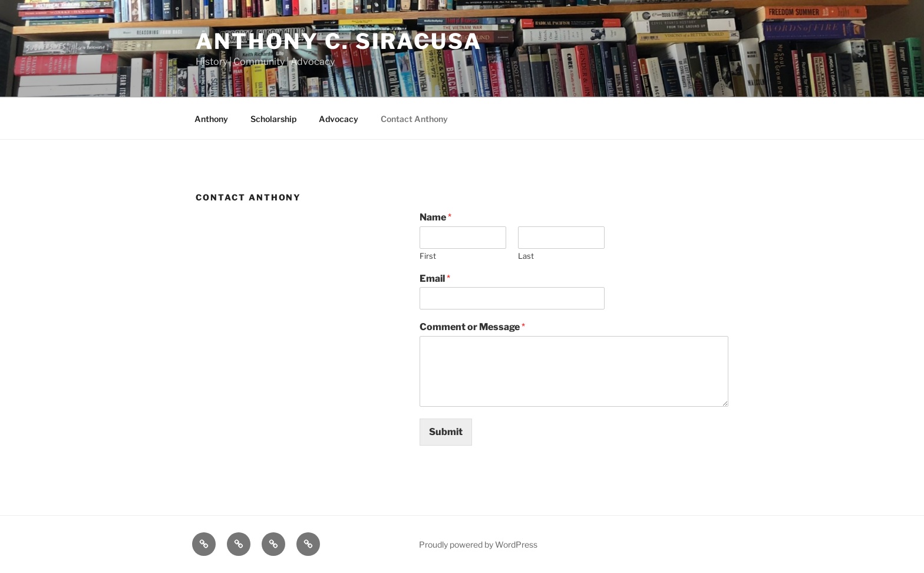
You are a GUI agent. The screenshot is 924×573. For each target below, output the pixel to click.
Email (435, 279)
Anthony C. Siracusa (339, 41)
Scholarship (273, 119)
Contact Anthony (414, 119)
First (428, 256)
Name (435, 217)
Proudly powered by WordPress (478, 544)
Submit (446, 432)
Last (526, 256)
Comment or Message (472, 327)
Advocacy (339, 119)
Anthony (211, 119)
